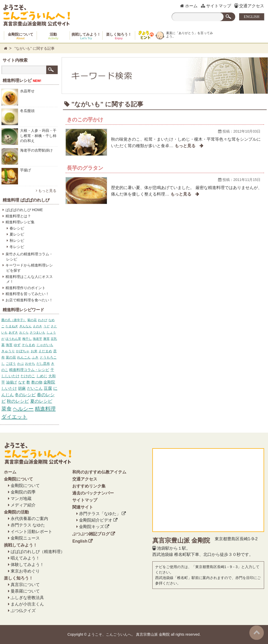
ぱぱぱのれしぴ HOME (24, 210)
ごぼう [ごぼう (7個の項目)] (11, 364)
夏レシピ (17, 234)
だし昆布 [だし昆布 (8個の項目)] (43, 364)
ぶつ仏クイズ (23, 611)
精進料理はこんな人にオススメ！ (29, 279)
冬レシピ (17, 247)
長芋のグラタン (85, 168)
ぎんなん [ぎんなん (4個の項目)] (25, 326)
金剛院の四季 (23, 492)
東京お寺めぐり (25, 571)
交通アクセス (249, 6)
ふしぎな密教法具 (27, 598)
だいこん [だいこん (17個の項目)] (35, 388)
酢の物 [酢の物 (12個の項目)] (37, 382)
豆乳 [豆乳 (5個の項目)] (54, 339)
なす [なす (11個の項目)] (22, 382)
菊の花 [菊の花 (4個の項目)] (32, 320)
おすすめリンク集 (89, 486)
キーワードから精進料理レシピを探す (29, 268)
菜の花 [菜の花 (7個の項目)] (11, 357)
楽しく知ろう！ (119, 36)
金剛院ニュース (25, 538)
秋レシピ (17, 240)
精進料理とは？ (18, 216)
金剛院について (21, 36)
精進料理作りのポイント (25, 288)
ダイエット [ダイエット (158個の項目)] (14, 417)
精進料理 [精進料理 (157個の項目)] (45, 409)
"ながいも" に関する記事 (35, 48)
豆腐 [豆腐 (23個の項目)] (48, 388)
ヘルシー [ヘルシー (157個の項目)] (23, 409)
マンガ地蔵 (21, 499)
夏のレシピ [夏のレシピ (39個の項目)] (41, 401)
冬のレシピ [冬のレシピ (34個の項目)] (25, 395)
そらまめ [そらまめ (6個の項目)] (28, 345)
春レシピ (17, 228)
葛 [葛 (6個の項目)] (3, 345)
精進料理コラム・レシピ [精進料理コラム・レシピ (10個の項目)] (29, 370)
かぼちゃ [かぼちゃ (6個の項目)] (23, 351)
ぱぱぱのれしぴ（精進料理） (38, 552)
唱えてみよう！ (25, 558)
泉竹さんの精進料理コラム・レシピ (29, 257)
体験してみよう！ (27, 565)
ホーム (189, 6)
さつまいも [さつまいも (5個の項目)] (37, 333)
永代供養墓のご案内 (29, 519)
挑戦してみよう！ (86, 36)
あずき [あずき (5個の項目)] (13, 333)
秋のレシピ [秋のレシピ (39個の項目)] (18, 401)
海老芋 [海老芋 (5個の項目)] (37, 339)
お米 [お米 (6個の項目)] (34, 351)
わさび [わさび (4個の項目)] (43, 320)
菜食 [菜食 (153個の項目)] (6, 409)
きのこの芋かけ (85, 120)
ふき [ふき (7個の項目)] (35, 357)
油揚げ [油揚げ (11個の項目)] (11, 382)
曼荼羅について (25, 591)
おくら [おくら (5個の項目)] (24, 333)
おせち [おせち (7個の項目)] (30, 364)
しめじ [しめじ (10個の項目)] (42, 376)
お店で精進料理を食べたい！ (29, 300)
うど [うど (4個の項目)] (47, 326)
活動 (53, 36)
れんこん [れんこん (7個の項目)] (24, 357)
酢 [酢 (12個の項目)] (28, 382)
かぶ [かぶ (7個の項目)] (21, 364)
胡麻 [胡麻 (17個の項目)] (22, 388)
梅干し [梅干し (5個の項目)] (27, 339)
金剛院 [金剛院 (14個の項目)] (49, 382)
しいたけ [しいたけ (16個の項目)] (9, 388)
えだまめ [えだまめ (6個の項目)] (45, 351)
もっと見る (46, 191)
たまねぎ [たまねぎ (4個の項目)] (12, 326)
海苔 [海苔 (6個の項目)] (9, 345)
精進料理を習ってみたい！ (27, 294)
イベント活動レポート (31, 532)
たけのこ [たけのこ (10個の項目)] (28, 376)
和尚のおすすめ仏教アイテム (99, 472)
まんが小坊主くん (27, 604)
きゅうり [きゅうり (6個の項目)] (8, 351)
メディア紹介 (23, 505)
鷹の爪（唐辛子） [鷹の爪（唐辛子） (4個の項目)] (14, 320)
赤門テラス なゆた (28, 525)
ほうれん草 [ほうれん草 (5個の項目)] (13, 339)
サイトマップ (216, 6)
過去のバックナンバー (93, 493)
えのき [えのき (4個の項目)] (37, 326)
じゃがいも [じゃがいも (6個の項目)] (45, 345)
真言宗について (25, 585)
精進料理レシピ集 (20, 222)
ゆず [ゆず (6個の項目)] (17, 345)
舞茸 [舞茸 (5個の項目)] (47, 339)
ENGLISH (252, 17)
